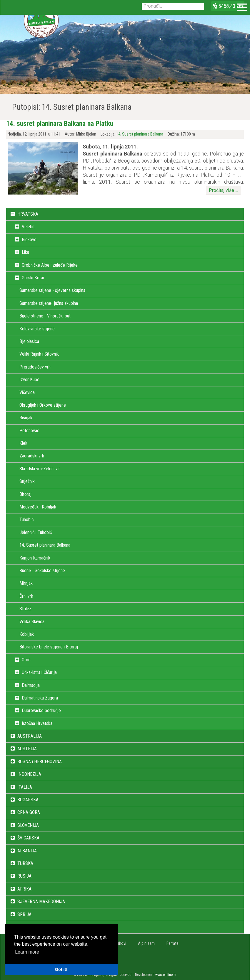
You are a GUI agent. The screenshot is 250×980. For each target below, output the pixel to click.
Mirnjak (26, 583)
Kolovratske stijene (37, 329)
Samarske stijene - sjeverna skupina (52, 290)
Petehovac (29, 431)
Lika (25, 252)
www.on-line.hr (166, 975)
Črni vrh (26, 596)
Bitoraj (25, 494)
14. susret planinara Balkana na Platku (60, 124)
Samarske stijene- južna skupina (49, 303)
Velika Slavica (32, 622)
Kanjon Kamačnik (35, 558)
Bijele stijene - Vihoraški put (45, 316)
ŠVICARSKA (28, 838)
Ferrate (172, 943)
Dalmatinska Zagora (40, 698)
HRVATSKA (28, 214)
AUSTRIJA (27, 749)
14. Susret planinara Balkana (140, 134)
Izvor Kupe (29, 380)
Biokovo (29, 240)
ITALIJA (25, 787)
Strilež (25, 609)
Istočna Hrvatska (37, 723)
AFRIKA (24, 889)
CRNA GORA (29, 812)
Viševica (27, 392)
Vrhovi (121, 943)
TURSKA (25, 863)
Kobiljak (27, 634)
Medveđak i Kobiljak (38, 507)
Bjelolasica (29, 341)
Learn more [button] (27, 952)
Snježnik (27, 481)
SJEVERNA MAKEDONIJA (41, 902)
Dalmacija (31, 685)
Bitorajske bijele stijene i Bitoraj (49, 647)
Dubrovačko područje (41, 710)
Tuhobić (26, 519)
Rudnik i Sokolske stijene (42, 571)
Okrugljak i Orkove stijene (43, 405)
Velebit (28, 227)
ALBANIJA (27, 851)
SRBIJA (24, 914)
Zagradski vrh (32, 456)
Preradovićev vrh (35, 367)
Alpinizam (146, 943)
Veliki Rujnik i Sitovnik (39, 354)
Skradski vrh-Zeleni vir (40, 469)
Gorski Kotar (33, 278)
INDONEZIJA (29, 774)
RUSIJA (24, 876)
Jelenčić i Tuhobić (36, 532)
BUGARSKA (28, 800)
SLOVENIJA (28, 825)
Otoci (27, 660)
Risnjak (26, 418)
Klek (23, 443)
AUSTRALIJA (30, 736)
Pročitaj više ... (223, 190)
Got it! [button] (61, 969)
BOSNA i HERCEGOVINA (40, 762)
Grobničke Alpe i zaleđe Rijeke (50, 265)
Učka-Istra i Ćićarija (39, 672)
